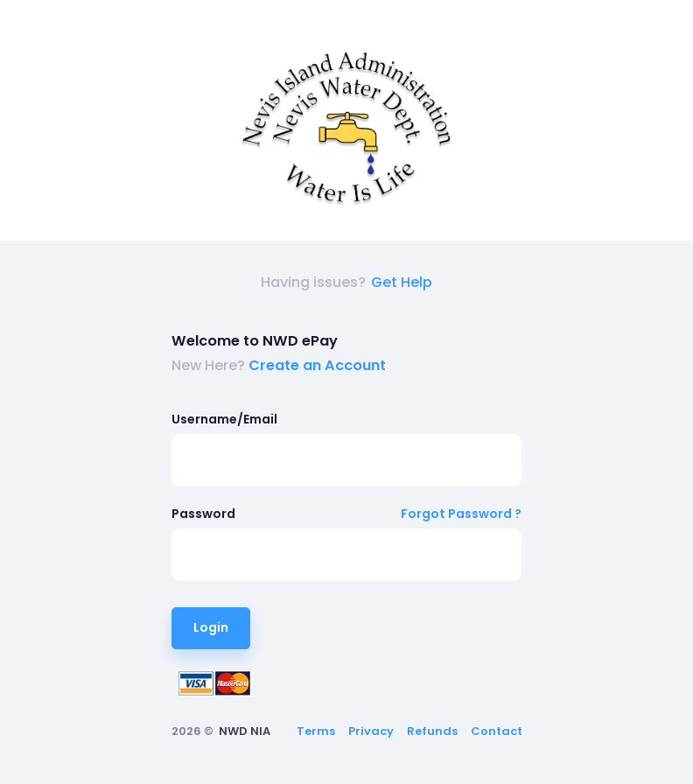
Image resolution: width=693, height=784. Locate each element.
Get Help (402, 282)
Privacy (371, 731)
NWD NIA (245, 731)
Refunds (432, 731)
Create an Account (317, 365)
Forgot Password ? (461, 514)
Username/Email (224, 419)
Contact (497, 731)
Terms (316, 731)
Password (203, 514)
